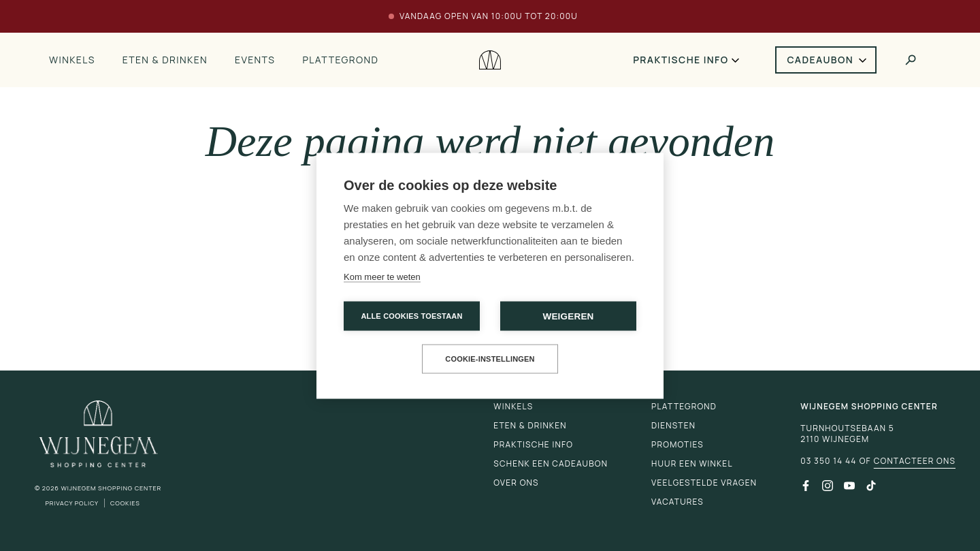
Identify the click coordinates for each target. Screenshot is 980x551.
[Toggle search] (911, 60)
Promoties (677, 444)
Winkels (72, 60)
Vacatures (677, 502)
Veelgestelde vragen (704, 483)
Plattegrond (340, 60)
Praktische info (681, 60)
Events (255, 60)
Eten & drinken (165, 60)
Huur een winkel (692, 463)
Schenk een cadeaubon (551, 463)
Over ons (516, 483)
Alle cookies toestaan (411, 315)
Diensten (673, 425)
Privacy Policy (72, 503)
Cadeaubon (821, 60)
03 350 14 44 (828, 461)
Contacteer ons (915, 461)
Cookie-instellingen (490, 358)
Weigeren (568, 316)
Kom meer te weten (382, 276)
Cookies (125, 503)
